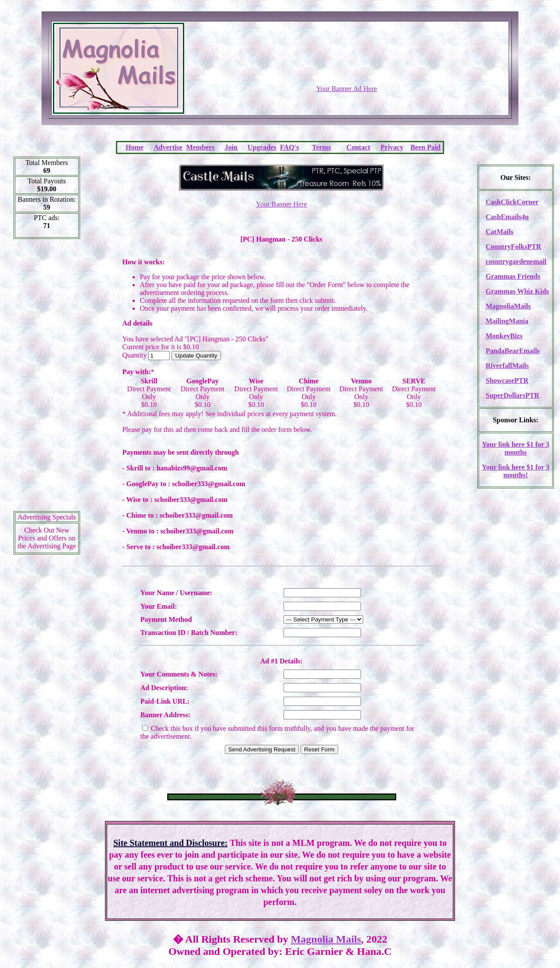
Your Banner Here (282, 204)
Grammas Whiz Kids (517, 291)
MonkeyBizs (504, 336)
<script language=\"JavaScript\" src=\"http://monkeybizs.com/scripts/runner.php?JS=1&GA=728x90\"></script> (346, 63)
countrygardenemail (516, 261)
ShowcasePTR (507, 381)
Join (231, 147)
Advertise (168, 147)
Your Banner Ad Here (346, 89)
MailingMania (507, 321)
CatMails (499, 232)
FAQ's (289, 147)
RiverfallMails (507, 366)
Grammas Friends (513, 276)
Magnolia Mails (326, 939)
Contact (358, 147)
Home (135, 147)
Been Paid (425, 147)
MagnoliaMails (508, 306)
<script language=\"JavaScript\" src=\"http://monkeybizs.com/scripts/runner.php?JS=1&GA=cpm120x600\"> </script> (47, 378)
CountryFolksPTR (513, 247)
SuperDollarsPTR (513, 395)
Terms (321, 147)
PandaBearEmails (513, 351)
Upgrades (262, 147)
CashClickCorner (512, 202)
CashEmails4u (507, 217)
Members (201, 147)
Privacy (392, 147)
